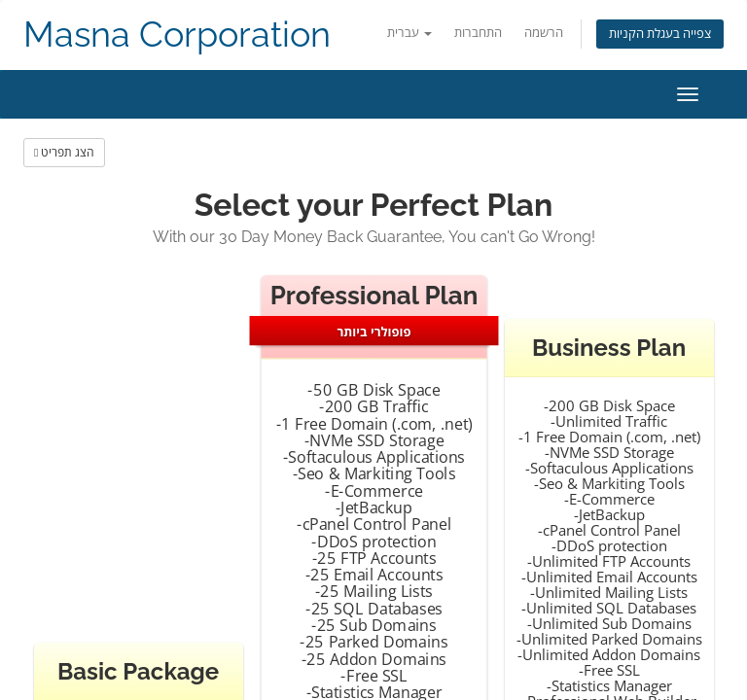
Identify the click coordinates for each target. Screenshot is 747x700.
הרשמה (544, 33)
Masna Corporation (177, 35)
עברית (409, 33)
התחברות (478, 33)
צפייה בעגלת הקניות (660, 34)
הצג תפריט (64, 152)
